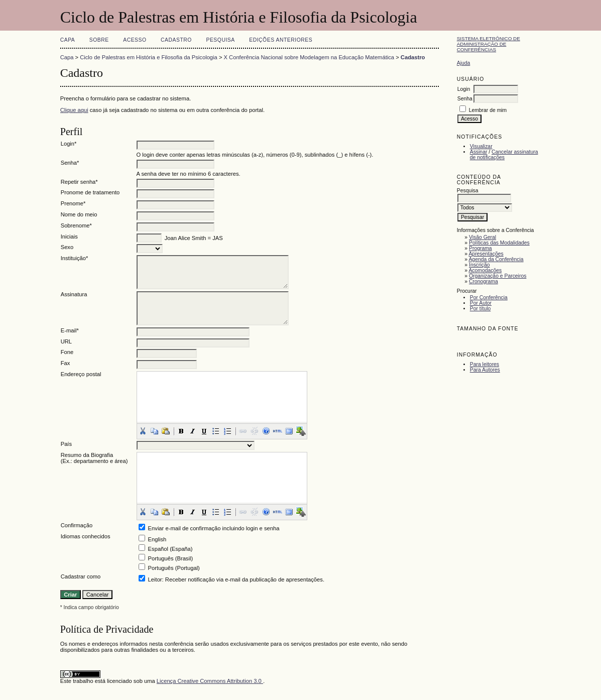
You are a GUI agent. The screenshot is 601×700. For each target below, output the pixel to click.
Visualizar (481, 146)
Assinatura (74, 294)
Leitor (155, 579)
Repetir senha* (79, 182)
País (66, 444)
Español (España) (170, 549)
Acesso (135, 40)
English (157, 539)
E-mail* (70, 330)
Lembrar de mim (488, 110)
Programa (480, 248)
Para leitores (485, 364)
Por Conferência (489, 298)
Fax (66, 363)
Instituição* (75, 258)
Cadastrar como (81, 576)
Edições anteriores (281, 40)
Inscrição (479, 265)
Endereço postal (81, 374)
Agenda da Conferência (496, 259)
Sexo (67, 247)
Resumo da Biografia (87, 455)
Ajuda (464, 63)
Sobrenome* (76, 225)
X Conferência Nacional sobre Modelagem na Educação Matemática (309, 57)
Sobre (99, 40)
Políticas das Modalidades (499, 243)
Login (464, 89)
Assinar (479, 152)
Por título (480, 309)
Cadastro (176, 40)
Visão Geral (483, 237)
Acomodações (485, 270)
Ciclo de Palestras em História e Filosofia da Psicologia (149, 57)
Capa (68, 40)
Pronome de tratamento (90, 192)
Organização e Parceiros (498, 276)
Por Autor (481, 303)
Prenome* (73, 203)
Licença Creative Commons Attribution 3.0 (210, 681)
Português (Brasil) (171, 558)
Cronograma (484, 281)
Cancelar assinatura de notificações (504, 155)
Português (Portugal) (174, 568)
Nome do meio (79, 214)
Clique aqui (74, 110)
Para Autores (485, 370)
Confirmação (77, 525)
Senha (465, 99)
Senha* (70, 163)
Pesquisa (220, 40)
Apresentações (486, 254)
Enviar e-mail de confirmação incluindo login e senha (214, 528)
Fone (67, 352)
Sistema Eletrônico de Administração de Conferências (489, 44)
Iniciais (69, 237)
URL (66, 341)
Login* (69, 144)
